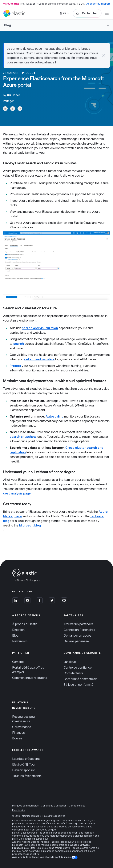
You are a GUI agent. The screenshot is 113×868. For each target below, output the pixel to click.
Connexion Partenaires (79, 630)
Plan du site (19, 810)
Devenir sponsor (24, 770)
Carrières (18, 662)
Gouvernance (22, 727)
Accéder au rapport (98, 4)
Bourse (17, 738)
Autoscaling (54, 416)
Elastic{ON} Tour (24, 764)
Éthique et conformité (78, 685)
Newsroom (20, 641)
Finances (18, 733)
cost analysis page (17, 493)
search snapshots (23, 437)
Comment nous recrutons (30, 678)
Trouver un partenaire (78, 624)
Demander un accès (77, 635)
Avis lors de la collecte (25, 857)
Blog (15, 635)
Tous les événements (27, 776)
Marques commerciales (25, 806)
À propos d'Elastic (25, 624)
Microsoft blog (30, 525)
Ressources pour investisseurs (24, 719)
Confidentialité (73, 673)
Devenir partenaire (76, 641)
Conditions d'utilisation (54, 806)
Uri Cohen (14, 95)
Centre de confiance (78, 667)
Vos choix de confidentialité (56, 857)
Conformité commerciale (81, 679)
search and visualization (40, 328)
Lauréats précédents (26, 759)
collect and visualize (39, 359)
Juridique (70, 662)
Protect (15, 366)
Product (29, 73)
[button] (104, 55)
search (19, 344)
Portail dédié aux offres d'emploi (28, 670)
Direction (18, 630)
